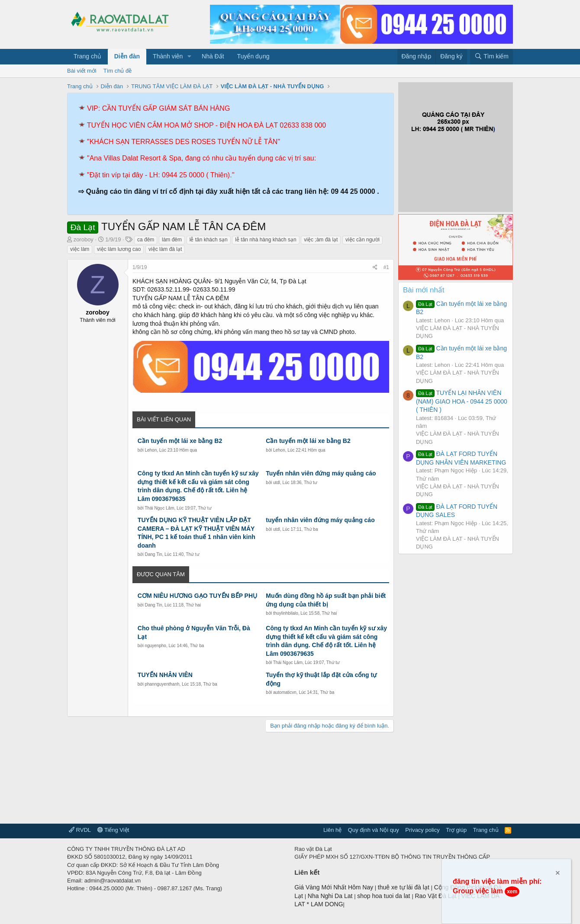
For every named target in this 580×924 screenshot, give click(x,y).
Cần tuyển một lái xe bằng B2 (180, 441)
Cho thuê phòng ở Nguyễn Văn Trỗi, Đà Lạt (194, 632)
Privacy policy (422, 830)
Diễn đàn (127, 56)
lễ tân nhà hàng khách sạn (266, 240)
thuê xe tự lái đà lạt (404, 887)
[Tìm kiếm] (491, 57)
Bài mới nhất (424, 290)
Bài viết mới (82, 71)
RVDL (80, 830)
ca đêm (146, 240)
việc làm (80, 249)
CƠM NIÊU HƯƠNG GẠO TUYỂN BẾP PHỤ (197, 596)
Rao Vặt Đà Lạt (436, 896)
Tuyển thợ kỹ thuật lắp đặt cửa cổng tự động (321, 679)
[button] (189, 57)
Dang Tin (153, 554)
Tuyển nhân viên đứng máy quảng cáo (321, 473)
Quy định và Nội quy (374, 830)
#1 (386, 267)
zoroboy (84, 239)
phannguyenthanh (162, 684)
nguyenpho (155, 646)
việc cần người (362, 240)
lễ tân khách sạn (209, 240)
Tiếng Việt (113, 830)
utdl (277, 483)
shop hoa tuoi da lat (384, 896)
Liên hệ (332, 830)
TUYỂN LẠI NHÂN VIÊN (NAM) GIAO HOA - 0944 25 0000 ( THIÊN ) (462, 401)
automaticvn (285, 692)
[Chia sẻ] (375, 268)
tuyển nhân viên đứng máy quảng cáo (320, 520)
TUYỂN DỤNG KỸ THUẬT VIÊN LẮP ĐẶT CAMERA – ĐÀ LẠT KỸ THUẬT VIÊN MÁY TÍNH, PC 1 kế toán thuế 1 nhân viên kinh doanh (197, 533)
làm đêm (172, 240)
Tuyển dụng (253, 56)
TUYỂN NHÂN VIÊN (165, 675)
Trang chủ (87, 56)
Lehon (151, 450)
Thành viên (168, 56)
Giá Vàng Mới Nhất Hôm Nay (334, 887)
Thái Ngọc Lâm (159, 508)
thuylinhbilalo (286, 613)
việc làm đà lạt (165, 249)
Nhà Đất (213, 56)
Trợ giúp (456, 830)
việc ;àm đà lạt (321, 240)
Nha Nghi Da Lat (331, 896)
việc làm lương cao (119, 249)
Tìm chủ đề (118, 71)
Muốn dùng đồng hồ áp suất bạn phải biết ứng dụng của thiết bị (326, 600)
